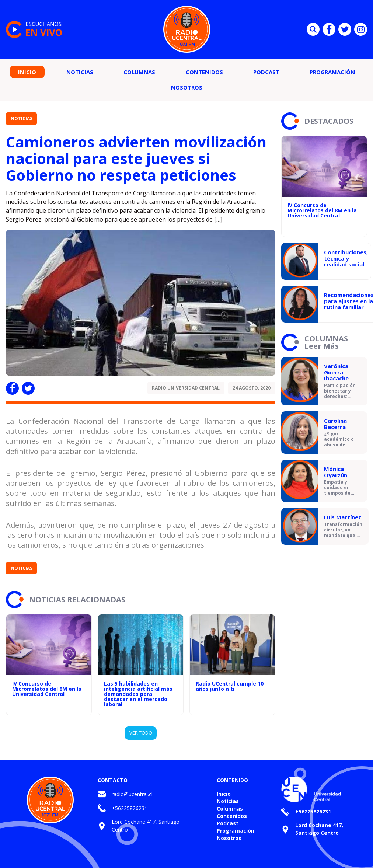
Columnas (139, 72)
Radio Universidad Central (186, 388)
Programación (332, 72)
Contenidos (204, 72)
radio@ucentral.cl (132, 794)
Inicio (27, 72)
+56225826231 (130, 808)
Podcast (266, 72)
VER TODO (141, 733)
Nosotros (187, 87)
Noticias (80, 72)
